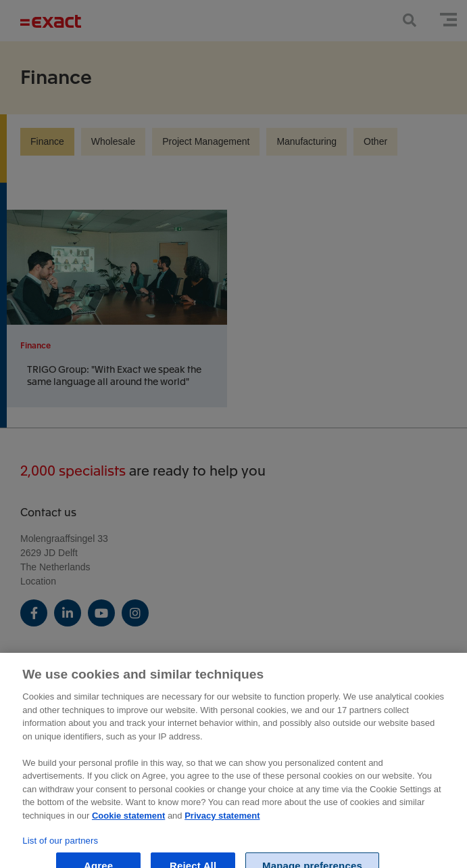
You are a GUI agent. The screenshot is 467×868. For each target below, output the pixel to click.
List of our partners (60, 848)
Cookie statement (128, 823)
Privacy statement (222, 823)
